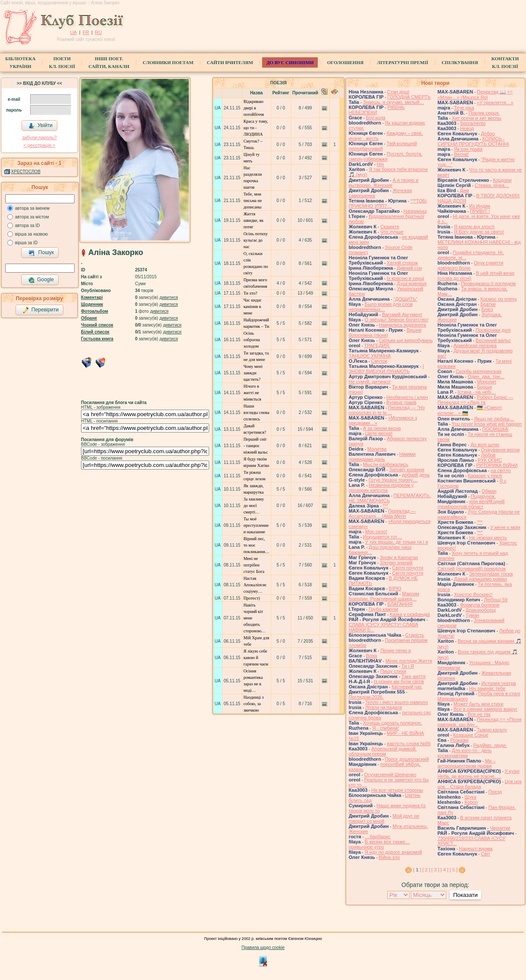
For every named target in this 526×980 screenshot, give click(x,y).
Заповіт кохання (407, 470)
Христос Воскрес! (473, 594)
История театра (499, 683)
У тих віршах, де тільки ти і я (397, 542)
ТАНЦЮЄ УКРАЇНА (370, 356)
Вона (372, 656)
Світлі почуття (408, 568)
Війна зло (390, 857)
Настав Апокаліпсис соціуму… (255, 585)
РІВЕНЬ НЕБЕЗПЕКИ (377, 110)
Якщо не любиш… (494, 419)
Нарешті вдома (476, 849)
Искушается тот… (383, 537)
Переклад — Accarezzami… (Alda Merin (382, 513)
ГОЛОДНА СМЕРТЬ (409, 97)
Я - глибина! (385, 728)
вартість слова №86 (409, 744)
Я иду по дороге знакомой (393, 852)
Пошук (41, 253)
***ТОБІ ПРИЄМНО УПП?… (388, 203)
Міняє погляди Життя (409, 661)
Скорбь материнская (479, 371)
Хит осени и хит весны (477, 118)
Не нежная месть (488, 538)
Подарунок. (483, 496)
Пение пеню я (396, 650)
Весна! (461, 154)
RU (98, 32)
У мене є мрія (505, 527)
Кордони (502, 180)
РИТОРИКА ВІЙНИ (497, 465)
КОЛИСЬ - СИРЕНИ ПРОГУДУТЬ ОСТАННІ (473, 141)
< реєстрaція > (39, 145)
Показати (465, 895)
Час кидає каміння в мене (253, 306)
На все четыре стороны (397, 790)
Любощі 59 (496, 600)
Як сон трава (468, 149)
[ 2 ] (426, 870)
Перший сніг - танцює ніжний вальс (256, 446)
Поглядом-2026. (366, 697)
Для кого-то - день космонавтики (465, 753)
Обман (489, 491)
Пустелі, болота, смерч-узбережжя (386, 156)
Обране (89, 318)
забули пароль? (39, 137)
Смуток (379, 361)
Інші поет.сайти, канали (109, 62)
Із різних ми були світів (399, 681)
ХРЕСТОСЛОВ (26, 172)
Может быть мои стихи (479, 704)
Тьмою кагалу (492, 730)
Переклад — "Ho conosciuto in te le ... (387, 410)
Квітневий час (407, 687)
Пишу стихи (393, 671)
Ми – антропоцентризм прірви (467, 763)
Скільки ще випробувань (406, 340)
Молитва (377, 449)
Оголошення (346, 62)
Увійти (41, 126)
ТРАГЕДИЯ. (377, 345)
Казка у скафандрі (410, 614)
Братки (488, 304)
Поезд (495, 792)
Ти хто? (250, 293)
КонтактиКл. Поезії (505, 62)
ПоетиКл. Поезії (62, 62)
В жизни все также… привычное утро (379, 844)
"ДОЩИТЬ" (406, 299)
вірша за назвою (31, 234)
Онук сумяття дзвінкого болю (470, 265)
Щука (470, 797)
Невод (467, 128)
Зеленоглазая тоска (491, 574)
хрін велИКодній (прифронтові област (471, 504)
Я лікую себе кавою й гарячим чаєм (256, 658)
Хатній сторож (402, 263)
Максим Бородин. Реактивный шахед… (384, 596)
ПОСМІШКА (495, 429)
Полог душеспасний (407, 759)
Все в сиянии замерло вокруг (485, 709)
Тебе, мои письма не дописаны (253, 201)
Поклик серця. (484, 113)
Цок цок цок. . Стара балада (480, 784)
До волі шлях (485, 445)
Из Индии (480, 206)
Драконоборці (481, 610)
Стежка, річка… (492, 185)
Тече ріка (464, 108)
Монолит (487, 382)
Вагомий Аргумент (402, 314)
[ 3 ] (435, 870)
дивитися (169, 297)
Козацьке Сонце (471, 735)
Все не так (479, 714)
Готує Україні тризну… (393, 480)
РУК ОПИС (490, 460)
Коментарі (92, 297)
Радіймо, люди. (490, 745)
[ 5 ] (454, 870)
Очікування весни (501, 450)
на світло (501, 470)
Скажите (390, 227)
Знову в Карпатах (399, 557)
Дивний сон (409, 268)
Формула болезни (480, 605)
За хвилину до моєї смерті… (254, 506)
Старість (415, 635)
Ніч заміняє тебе (487, 688)
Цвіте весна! (379, 433)
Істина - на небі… (477, 392)
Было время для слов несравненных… (381, 307)
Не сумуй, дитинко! (370, 382)
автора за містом (32, 217)
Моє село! (376, 532)
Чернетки (500, 828)
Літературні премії (402, 62)
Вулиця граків (401, 402)
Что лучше (392, 232)
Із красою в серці (405, 278)
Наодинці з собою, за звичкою (254, 704)
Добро (488, 134)
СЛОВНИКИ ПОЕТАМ (168, 62)
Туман (472, 615)
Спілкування (460, 62)
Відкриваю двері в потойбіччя (254, 108)
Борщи (484, 387)
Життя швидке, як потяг (254, 220)
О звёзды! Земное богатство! (397, 320)
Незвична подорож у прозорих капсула (381, 488)
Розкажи (459, 740)
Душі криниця (412, 283)
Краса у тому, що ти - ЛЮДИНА (256, 128)
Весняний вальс (493, 340)
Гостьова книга (97, 339)
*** (385, 506)
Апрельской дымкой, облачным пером (383, 751)
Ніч (380, 164)
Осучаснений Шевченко (390, 775)
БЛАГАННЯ (400, 604)
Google (41, 280)
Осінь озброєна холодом (252, 340)
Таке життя (413, 676)
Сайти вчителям (230, 62)
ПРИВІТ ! (480, 211)
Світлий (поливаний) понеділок (472, 569)
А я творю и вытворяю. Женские (384, 183)
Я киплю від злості (474, 227)
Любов (488, 455)
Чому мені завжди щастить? (253, 373)
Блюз (487, 309)
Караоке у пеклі (485, 476)
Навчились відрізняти (403, 325)
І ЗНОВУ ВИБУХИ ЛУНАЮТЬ (386, 369)
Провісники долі (493, 330)
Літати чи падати (384, 707)
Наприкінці (415, 211)
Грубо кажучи (383, 609)
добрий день (416, 475)
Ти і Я (408, 666)
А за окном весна (382, 428)
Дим (464, 190)
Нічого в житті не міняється (252, 393)
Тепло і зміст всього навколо (397, 702)
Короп (471, 802)
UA (74, 32)
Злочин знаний (396, 563)
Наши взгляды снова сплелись (257, 412)
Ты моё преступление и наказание (256, 525)
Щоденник (92, 304)
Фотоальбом (95, 311)
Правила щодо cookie (263, 947)
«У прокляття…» (495, 103)
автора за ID (28, 226)
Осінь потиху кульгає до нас (256, 240)
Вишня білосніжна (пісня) (385, 333)
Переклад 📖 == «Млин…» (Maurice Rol (475, 95)
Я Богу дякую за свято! (479, 232)
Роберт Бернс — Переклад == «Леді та (476, 400)
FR (86, 32)
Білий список (95, 332)
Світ (486, 854)
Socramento (473, 123)
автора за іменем (32, 208)
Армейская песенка (475, 345)
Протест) (252, 598)
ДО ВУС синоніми (290, 62)
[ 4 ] (445, 870)
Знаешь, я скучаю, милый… (394, 102)
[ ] (417, 870)
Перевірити (41, 310)
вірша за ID (26, 243)
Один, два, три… (486, 376)
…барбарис (378, 837)
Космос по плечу (499, 299)
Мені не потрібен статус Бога (254, 565)
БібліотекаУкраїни (20, 62)
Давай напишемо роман (481, 579)
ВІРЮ (395, 588)
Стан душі (398, 92)
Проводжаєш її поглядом (488, 283)
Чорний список (97, 325)
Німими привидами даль (382, 457)
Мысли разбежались (386, 464)
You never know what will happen (487, 424)
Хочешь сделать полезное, (393, 723)
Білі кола (376, 118)
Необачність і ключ (407, 397)
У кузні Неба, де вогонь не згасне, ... (479, 774)
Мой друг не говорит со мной (384, 818)
